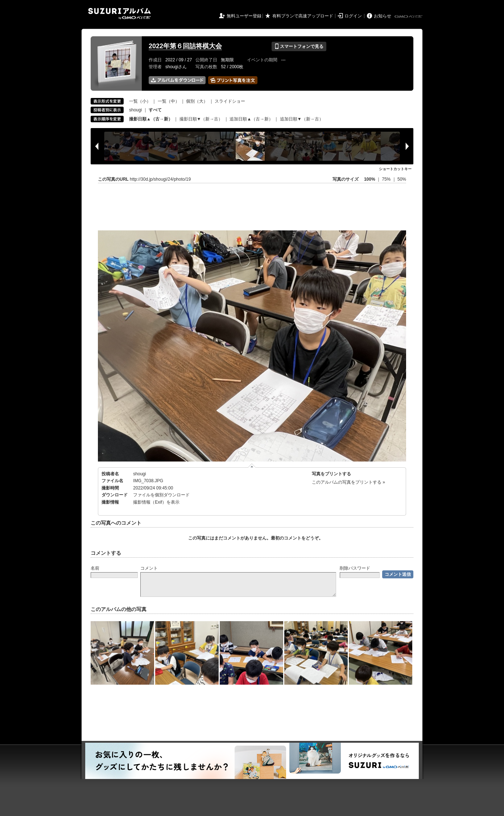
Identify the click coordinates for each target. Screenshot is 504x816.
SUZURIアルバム (119, 14)
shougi (135, 110)
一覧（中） (169, 101)
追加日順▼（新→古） (302, 119)
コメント (149, 568)
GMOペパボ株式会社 (409, 17)
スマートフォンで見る (299, 46)
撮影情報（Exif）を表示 (156, 502)
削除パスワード (355, 568)
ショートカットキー (395, 169)
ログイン (353, 16)
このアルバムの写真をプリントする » (348, 482)
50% (402, 179)
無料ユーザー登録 (244, 16)
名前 (95, 568)
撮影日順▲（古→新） (151, 119)
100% (370, 179)
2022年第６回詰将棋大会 (185, 46)
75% (387, 179)
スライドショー (230, 101)
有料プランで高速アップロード (303, 16)
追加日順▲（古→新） (251, 119)
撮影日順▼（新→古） (201, 119)
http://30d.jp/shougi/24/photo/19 (160, 179)
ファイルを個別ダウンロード (161, 495)
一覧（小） (140, 101)
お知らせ (383, 16)
